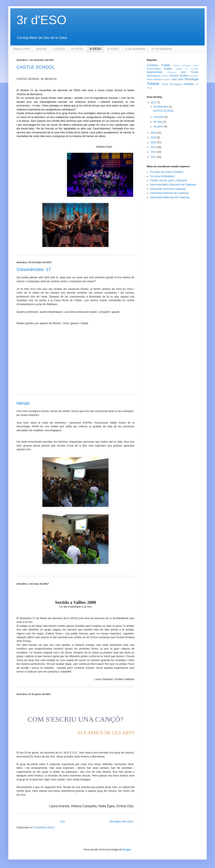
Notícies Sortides (179, 76)
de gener (159, 127)
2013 (154, 147)
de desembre (161, 107)
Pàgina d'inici (22, 49)
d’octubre (159, 117)
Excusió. (195, 69)
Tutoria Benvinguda (171, 84)
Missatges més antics (121, 821)
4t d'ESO (113, 49)
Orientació (194, 76)
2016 (154, 133)
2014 (154, 142)
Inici (63, 821)
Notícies (42, 49)
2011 (154, 157)
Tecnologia (191, 79)
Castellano (153, 65)
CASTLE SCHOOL (36, 67)
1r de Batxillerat (135, 49)
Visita (149, 88)
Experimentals (155, 72)
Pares (150, 79)
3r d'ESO (95, 49)
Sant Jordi (177, 79)
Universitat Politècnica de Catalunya (170, 197)
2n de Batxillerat (162, 49)
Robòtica (158, 79)
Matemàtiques (154, 76)
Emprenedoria (154, 69)
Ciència (176, 65)
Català (166, 65)
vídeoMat (188, 84)
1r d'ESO (59, 49)
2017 (154, 103)
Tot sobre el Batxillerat (162, 176)
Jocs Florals (190, 72)
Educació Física (190, 65)
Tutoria (153, 84)
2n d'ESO (77, 49)
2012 (154, 152)
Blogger (127, 850)
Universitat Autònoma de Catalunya (169, 193)
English (168, 69)
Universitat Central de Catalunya (168, 189)
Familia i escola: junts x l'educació (168, 180)
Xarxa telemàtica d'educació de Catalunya (173, 185)
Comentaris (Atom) (44, 827)
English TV (182, 69)
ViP (197, 84)
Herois (23, 403)
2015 (154, 137)
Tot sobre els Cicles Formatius (167, 172)
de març (158, 122)
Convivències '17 (34, 269)
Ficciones (172, 72)
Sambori (167, 79)
